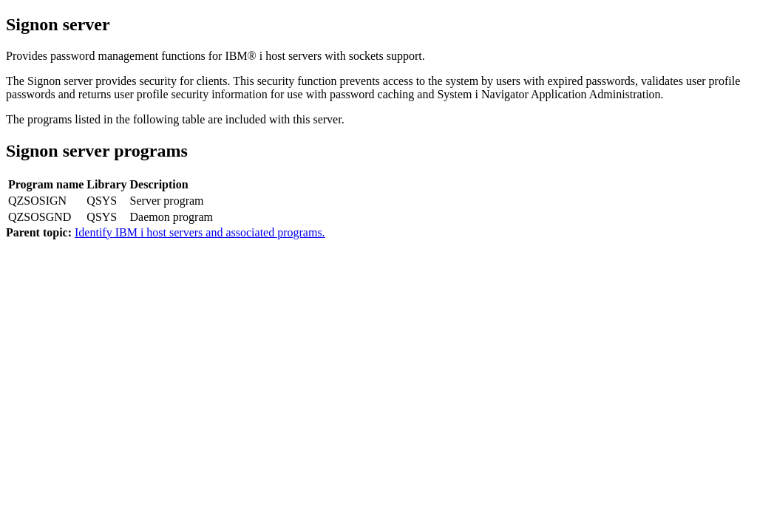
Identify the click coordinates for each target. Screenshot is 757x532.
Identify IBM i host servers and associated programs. (200, 232)
